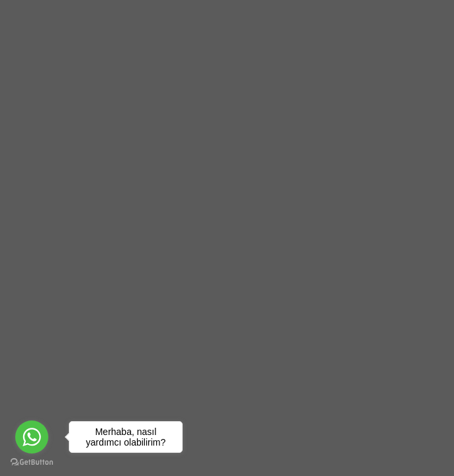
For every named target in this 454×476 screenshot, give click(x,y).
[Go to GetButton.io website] (32, 462)
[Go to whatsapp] (32, 437)
